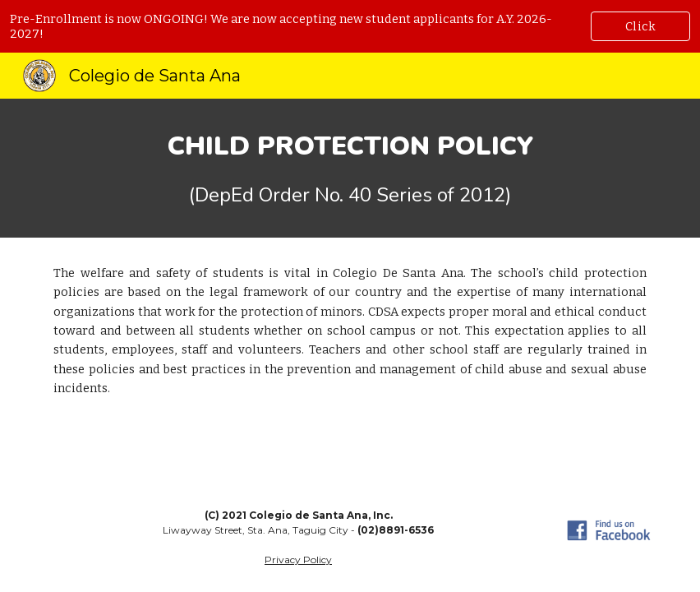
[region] (350, 26)
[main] (350, 168)
